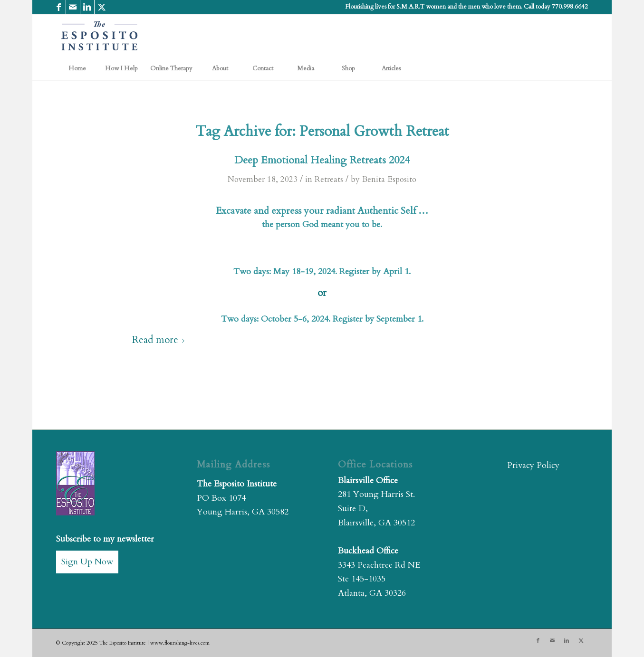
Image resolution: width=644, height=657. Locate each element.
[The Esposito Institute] (100, 36)
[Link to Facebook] (59, 7)
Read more (160, 340)
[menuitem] (77, 68)
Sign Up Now (87, 562)
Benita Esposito (389, 179)
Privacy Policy (533, 465)
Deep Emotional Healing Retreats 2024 (322, 160)
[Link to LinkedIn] (87, 7)
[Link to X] (102, 7)
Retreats (329, 179)
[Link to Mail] (73, 7)
